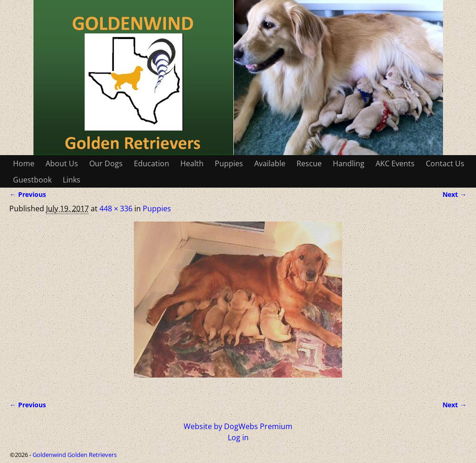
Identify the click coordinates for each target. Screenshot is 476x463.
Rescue (309, 163)
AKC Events (395, 163)
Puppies (229, 163)
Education (152, 163)
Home (24, 163)
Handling (349, 163)
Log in (238, 437)
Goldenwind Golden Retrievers (75, 455)
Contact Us (445, 163)
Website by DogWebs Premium (238, 426)
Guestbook (32, 180)
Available (270, 163)
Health (192, 163)
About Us (62, 163)
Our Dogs (106, 163)
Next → (454, 194)
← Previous (27, 194)
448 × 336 (116, 209)
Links (72, 180)
